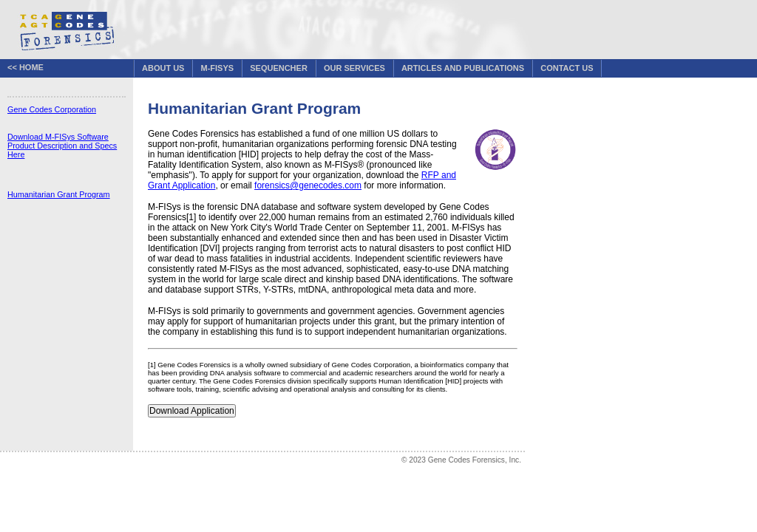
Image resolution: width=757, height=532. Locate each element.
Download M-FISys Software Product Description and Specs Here (62, 146)
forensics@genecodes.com (308, 185)
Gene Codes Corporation (52, 109)
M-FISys (218, 68)
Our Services (354, 68)
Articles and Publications (463, 68)
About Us (163, 68)
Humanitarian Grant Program (59, 194)
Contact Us (567, 68)
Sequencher (279, 68)
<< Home (26, 67)
